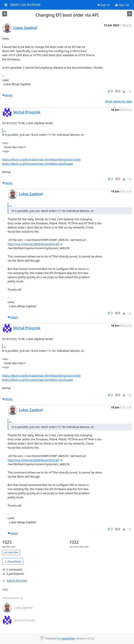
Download (13, 561)
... (5, 130)
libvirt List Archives (25, 5)
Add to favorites (15, 581)
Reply (8, 95)
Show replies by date (118, 101)
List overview (11, 552)
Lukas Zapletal (25, 28)
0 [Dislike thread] (118, 91)
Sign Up (122, 5)
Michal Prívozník (27, 112)
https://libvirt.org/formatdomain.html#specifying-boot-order (42, 160)
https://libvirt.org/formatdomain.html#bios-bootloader (38, 164)
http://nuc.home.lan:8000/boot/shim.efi (33, 244)
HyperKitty (68, 638)
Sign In (104, 5)
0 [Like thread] (111, 91)
